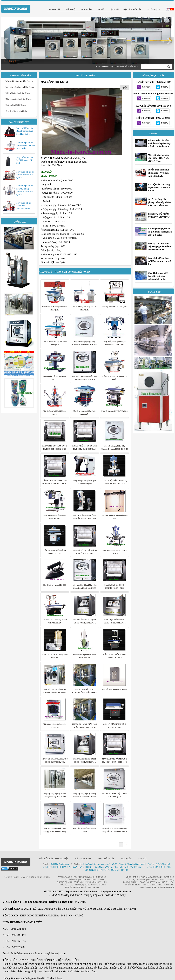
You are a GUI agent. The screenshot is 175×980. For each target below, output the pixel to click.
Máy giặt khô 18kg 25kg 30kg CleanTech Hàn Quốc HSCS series (85, 588)
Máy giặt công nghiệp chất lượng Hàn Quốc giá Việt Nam (159, 158)
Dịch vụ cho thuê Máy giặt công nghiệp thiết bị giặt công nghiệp (160, 246)
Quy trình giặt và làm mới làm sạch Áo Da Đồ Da (159, 261)
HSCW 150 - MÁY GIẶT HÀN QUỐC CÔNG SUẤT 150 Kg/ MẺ (85, 727)
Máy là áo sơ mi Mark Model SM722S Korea (24, 206)
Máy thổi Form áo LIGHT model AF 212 (25, 160)
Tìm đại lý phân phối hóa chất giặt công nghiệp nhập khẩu (158, 276)
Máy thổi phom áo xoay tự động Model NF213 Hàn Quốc (25, 190)
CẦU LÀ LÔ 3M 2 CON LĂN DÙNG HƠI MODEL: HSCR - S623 (55, 484)
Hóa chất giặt (10, 61)
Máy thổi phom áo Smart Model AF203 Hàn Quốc (26, 146)
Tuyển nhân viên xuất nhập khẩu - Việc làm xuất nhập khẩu (158, 173)
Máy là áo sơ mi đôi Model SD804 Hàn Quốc (25, 175)
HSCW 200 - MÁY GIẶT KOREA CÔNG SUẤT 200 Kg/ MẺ (85, 692)
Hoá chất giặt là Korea (16, 105)
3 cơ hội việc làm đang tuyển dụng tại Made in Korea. (159, 187)
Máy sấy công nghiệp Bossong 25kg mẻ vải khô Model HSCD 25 (115, 831)
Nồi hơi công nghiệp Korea (18, 93)
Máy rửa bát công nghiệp (54, 859)
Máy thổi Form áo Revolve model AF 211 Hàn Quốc (25, 131)
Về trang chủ (83, 859)
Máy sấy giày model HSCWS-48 (115, 689)
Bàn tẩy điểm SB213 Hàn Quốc (115, 307)
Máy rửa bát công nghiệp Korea (20, 87)
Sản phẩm (126, 859)
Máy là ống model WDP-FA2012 (114, 411)
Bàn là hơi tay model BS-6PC (55, 585)
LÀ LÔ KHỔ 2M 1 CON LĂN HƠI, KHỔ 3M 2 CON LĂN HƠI (85, 449)
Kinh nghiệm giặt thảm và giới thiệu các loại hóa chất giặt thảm (160, 232)
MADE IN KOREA (16, 9)
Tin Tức (143, 859)
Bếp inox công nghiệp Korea (18, 99)
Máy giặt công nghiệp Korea (19, 81)
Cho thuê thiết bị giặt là (16, 111)
